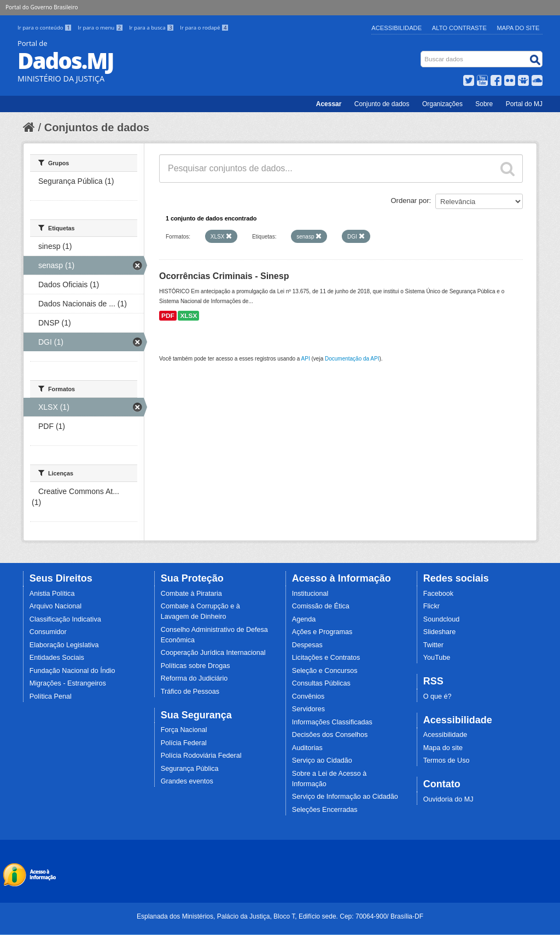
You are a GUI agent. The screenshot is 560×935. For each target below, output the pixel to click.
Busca (422, 53)
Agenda (304, 619)
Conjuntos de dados (97, 127)
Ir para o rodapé (204, 28)
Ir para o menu (101, 28)
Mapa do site (443, 748)
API (306, 359)
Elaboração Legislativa (64, 645)
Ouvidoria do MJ (448, 799)
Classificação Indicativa (65, 619)
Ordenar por (410, 201)
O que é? (437, 696)
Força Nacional (184, 730)
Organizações (442, 104)
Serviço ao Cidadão (322, 760)
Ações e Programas (322, 632)
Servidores (308, 709)
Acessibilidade (396, 28)
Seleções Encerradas (325, 810)
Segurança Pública (190, 769)
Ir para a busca (152, 28)
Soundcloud (442, 619)
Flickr (431, 606)
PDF (168, 316)
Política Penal (51, 696)
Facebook (438, 594)
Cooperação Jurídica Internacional (213, 653)
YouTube (437, 658)
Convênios (308, 696)
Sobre (484, 104)
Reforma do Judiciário (194, 678)
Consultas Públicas (321, 683)
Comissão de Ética (321, 606)
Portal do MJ (524, 104)
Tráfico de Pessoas (190, 692)
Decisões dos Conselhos (330, 735)
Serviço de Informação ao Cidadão (345, 797)
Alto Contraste (459, 28)
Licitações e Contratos (326, 658)
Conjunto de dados (382, 104)
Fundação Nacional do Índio (72, 671)
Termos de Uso (447, 760)
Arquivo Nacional (56, 606)
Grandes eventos (187, 781)
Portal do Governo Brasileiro (42, 7)
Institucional (310, 594)
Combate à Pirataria (191, 594)
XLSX (188, 316)
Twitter (433, 645)
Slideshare (440, 632)
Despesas (307, 645)
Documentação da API (352, 359)
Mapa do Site (518, 28)
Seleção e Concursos (325, 671)
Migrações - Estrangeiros (68, 683)
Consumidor (48, 632)
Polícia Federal (184, 743)
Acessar (329, 104)
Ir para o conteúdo (45, 28)
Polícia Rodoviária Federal (201, 756)
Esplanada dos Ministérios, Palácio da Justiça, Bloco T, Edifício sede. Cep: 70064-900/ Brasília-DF (280, 916)
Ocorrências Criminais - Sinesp (224, 276)
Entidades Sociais (57, 658)
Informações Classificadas (332, 722)
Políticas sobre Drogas (196, 666)
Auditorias (307, 748)
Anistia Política (52, 594)
